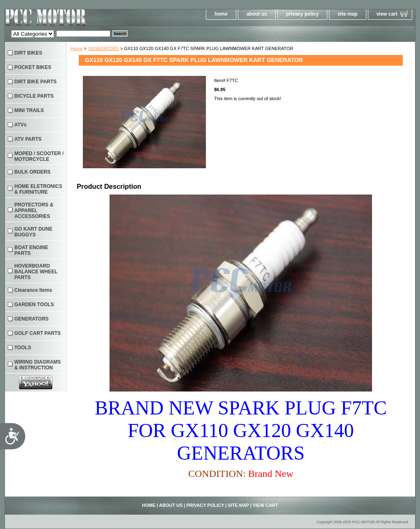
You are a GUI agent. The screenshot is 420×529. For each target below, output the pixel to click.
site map (348, 14)
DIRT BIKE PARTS (35, 82)
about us (257, 14)
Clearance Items (33, 290)
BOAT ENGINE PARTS (31, 250)
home (221, 14)
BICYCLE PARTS (34, 96)
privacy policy (302, 14)
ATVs (21, 125)
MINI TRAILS (29, 110)
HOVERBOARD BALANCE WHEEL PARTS (36, 272)
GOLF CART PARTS (38, 333)
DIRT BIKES (28, 53)
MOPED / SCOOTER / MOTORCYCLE (39, 156)
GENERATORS (103, 48)
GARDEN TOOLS (34, 305)
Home (76, 48)
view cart (387, 14)
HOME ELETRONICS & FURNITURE (38, 189)
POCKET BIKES (33, 67)
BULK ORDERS (32, 172)
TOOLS (23, 348)
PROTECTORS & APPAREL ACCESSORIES (34, 211)
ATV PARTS (28, 139)
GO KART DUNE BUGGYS (33, 232)
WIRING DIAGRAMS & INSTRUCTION (38, 365)
